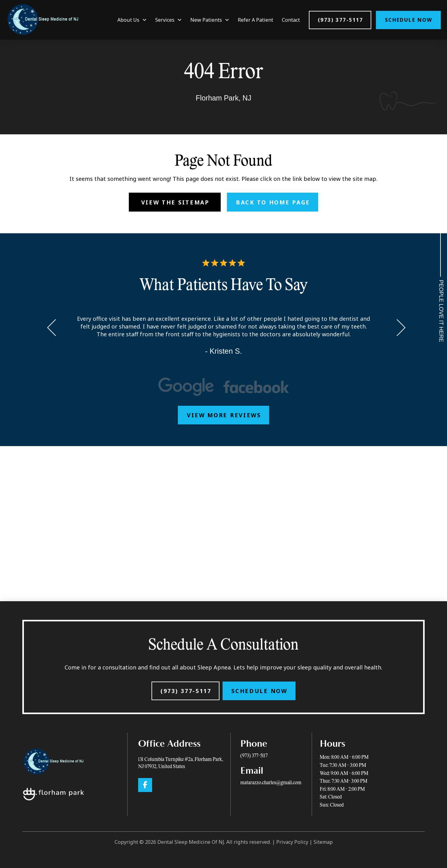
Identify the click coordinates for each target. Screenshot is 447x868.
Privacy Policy (292, 842)
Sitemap (323, 842)
